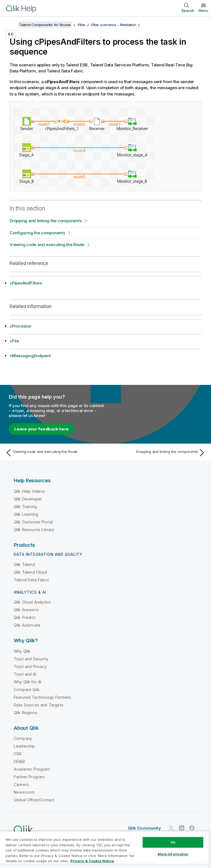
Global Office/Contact (34, 800)
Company (23, 738)
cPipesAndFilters (26, 283)
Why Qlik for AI (27, 682)
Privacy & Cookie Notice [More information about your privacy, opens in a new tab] (92, 861)
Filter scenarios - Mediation (114, 25)
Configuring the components (37, 233)
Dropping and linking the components (46, 221)
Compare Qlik (27, 690)
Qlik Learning (26, 514)
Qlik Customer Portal (33, 522)
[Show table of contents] (11, 25)
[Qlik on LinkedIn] (182, 828)
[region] (104, 849)
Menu (203, 10)
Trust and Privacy (30, 666)
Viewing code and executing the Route (47, 245)
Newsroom (24, 792)
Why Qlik (22, 651)
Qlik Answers (26, 610)
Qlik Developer (28, 499)
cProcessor (21, 326)
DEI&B (19, 761)
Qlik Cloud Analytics (32, 602)
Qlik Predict (25, 617)
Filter (82, 25)
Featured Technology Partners (42, 697)
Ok (173, 842)
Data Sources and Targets (39, 705)
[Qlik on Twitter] (171, 828)
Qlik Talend (24, 564)
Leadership (24, 746)
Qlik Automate (27, 625)
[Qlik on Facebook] (192, 828)
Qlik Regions (26, 713)
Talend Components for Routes (45, 25)
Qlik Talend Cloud (30, 572)
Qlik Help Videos (30, 491)
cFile (14, 341)
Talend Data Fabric (31, 580)
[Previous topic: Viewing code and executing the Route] (54, 453)
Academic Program (32, 769)
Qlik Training (25, 507)
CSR (18, 754)
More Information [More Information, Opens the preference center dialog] (173, 854)
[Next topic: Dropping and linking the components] (157, 453)
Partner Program (29, 777)
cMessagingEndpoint (30, 356)
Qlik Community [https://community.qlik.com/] (145, 828)
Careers (21, 784)
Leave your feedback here (41, 429)
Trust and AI (25, 674)
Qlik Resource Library (34, 530)
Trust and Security (31, 659)
